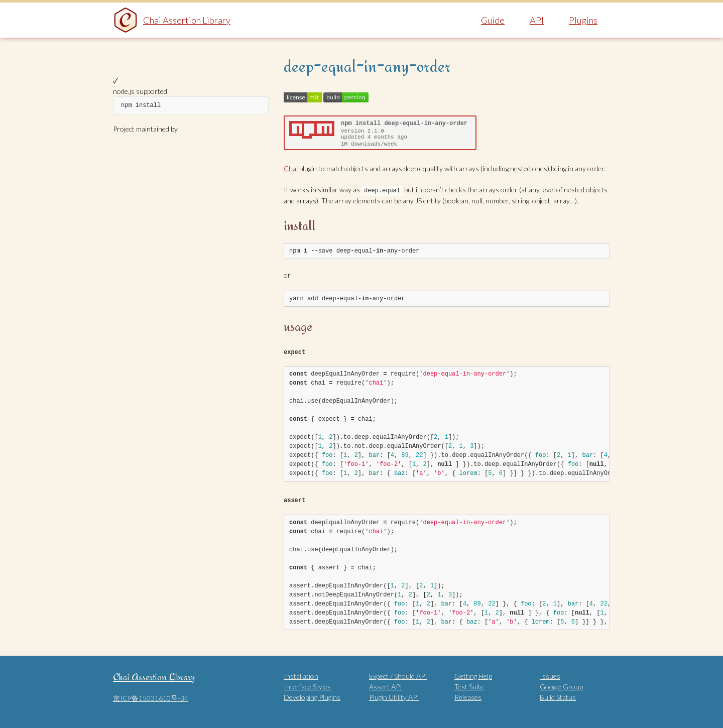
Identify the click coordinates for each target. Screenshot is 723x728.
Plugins (583, 20)
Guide (493, 20)
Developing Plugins (312, 696)
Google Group (561, 686)
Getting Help (473, 675)
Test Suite (469, 686)
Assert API (386, 686)
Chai (291, 168)
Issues (550, 675)
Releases (468, 696)
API (537, 20)
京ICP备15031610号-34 (151, 697)
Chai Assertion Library (187, 20)
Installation (301, 675)
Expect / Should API (398, 675)
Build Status (558, 696)
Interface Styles (307, 686)
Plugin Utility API (394, 696)
